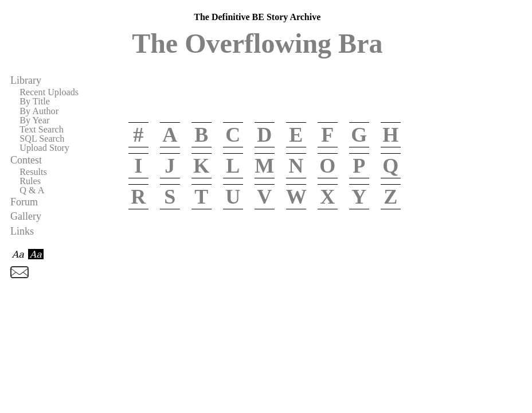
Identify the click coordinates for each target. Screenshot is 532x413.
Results (33, 172)
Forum (24, 202)
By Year (34, 120)
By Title (35, 102)
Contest (26, 160)
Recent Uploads (49, 92)
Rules (30, 181)
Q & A (32, 190)
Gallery (26, 216)
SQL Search (42, 139)
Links (22, 231)
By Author (39, 111)
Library (26, 80)
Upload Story (44, 148)
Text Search (42, 130)
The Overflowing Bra (257, 43)
